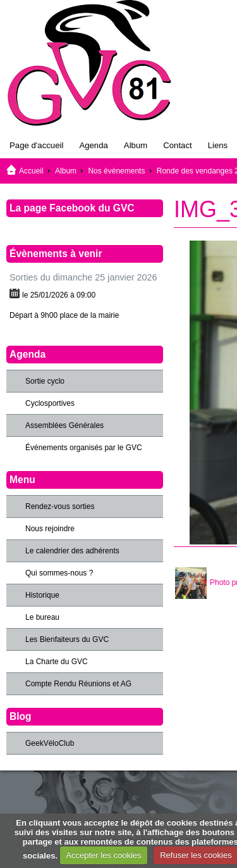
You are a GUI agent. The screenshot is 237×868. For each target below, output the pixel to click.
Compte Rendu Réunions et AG (78, 684)
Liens (218, 145)
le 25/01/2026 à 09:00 (59, 295)
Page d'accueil (36, 145)
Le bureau (42, 617)
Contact (177, 145)
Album (136, 145)
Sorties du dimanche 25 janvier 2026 (83, 277)
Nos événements (116, 171)
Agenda (93, 145)
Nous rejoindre (50, 529)
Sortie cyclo (45, 381)
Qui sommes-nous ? (59, 573)
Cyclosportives (50, 403)
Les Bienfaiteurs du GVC (67, 639)
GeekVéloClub (50, 743)
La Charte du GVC (57, 662)
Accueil (31, 171)
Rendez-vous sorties (60, 506)
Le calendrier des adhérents (72, 551)
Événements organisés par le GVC (84, 448)
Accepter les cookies (103, 855)
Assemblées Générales (64, 425)
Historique (42, 595)
